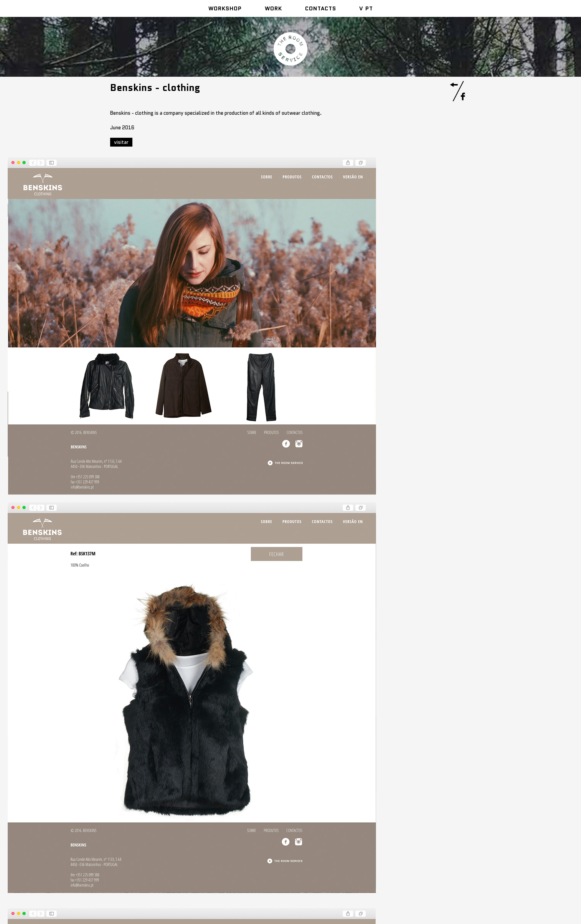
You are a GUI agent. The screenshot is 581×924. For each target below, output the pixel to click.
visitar (121, 142)
